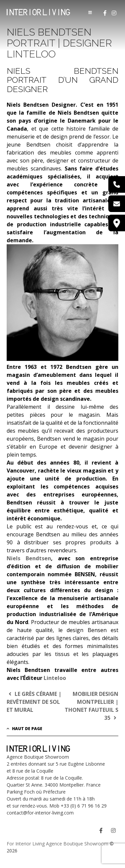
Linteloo (55, 678)
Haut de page (24, 729)
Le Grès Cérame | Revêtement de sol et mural (34, 702)
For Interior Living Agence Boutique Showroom (57, 844)
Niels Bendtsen (29, 558)
